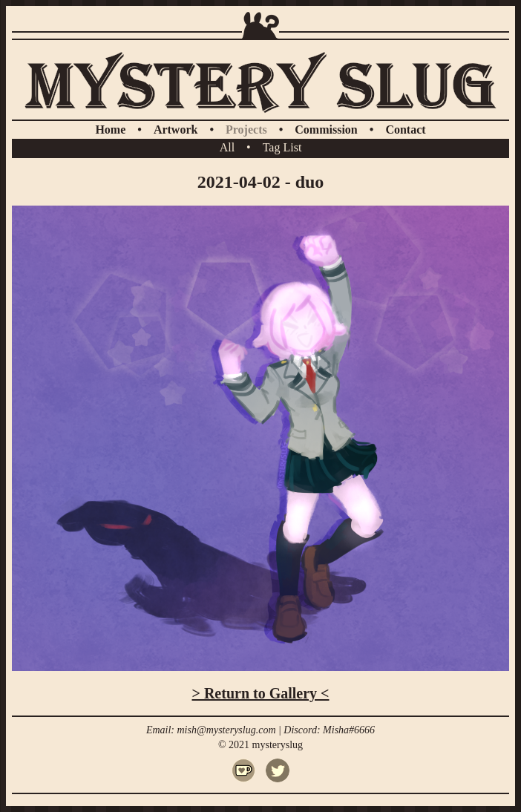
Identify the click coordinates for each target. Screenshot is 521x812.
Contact (405, 130)
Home (110, 130)
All (227, 147)
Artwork (176, 130)
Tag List (282, 147)
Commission (326, 130)
